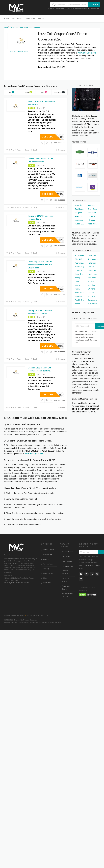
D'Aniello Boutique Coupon (63, 9)
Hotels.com (66, 557)
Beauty (77, 278)
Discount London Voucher (93, 220)
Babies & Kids (80, 304)
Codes (28, 92)
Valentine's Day (80, 263)
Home (6, 18)
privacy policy (90, 565)
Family (77, 289)
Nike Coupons (67, 561)
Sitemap (46, 569)
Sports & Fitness (93, 296)
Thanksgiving (93, 259)
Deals (44, 92)
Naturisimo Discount (80, 205)
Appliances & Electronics (93, 278)
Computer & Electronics (93, 300)
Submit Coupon (49, 550)
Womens (91, 289)
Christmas (92, 255)
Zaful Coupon (80, 209)
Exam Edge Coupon (93, 209)
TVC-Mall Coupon (93, 205)
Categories (30, 18)
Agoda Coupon (67, 566)
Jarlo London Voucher (94, 9)
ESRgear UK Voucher (80, 213)
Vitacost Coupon (80, 220)
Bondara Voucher (65, 572)
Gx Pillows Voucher (93, 216)
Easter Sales (93, 270)
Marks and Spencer (66, 588)
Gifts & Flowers (80, 259)
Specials (42, 18)
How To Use (48, 554)
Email (34, 150)
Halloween (92, 263)
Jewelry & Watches (80, 296)
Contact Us (47, 583)
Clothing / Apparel (93, 267)
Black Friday (79, 267)
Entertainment (93, 281)
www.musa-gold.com (87, 53)
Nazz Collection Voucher (93, 224)
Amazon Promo (68, 552)
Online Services (80, 270)
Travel (77, 281)
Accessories (79, 255)
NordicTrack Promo (66, 580)
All (12, 92)
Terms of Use (48, 564)
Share (26, 150)
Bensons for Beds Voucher (93, 213)
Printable (59, 92)
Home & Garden (80, 274)
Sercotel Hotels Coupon (68, 595)
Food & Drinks (80, 300)
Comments (60, 150)
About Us (47, 559)
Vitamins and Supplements (93, 285)
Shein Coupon (80, 216)
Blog (45, 578)
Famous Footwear (93, 293)
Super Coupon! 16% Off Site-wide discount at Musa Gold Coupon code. (40, 265)
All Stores (17, 18)
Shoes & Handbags (80, 285)
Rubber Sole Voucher (80, 224)
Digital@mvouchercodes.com (19, 583)
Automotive (92, 304)
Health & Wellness (93, 274)
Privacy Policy (48, 573)
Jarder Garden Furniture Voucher (79, 9)
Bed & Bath (79, 293)
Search (94, 5)
